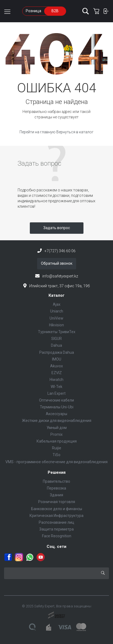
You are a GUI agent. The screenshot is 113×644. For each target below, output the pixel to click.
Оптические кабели (56, 400)
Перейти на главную (38, 132)
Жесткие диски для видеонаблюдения (57, 421)
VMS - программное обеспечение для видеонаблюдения (56, 462)
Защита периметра (56, 529)
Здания (56, 495)
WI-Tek (56, 387)
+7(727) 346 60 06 (60, 251)
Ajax (57, 304)
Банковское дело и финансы (57, 509)
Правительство (56, 481)
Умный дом (57, 428)
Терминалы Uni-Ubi (57, 407)
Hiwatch (56, 380)
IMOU (57, 359)
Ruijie (57, 448)
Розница (33, 11)
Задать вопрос (57, 228)
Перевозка (56, 488)
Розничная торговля (57, 502)
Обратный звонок (57, 263)
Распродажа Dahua (57, 352)
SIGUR (56, 339)
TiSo (56, 455)
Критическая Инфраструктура (56, 516)
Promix (56, 434)
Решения (57, 472)
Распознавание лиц (56, 522)
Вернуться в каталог (75, 132)
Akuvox (56, 366)
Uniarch (57, 311)
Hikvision (56, 325)
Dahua (56, 345)
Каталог (56, 295)
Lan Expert (56, 393)
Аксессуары (56, 414)
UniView (56, 318)
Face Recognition (57, 536)
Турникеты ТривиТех (57, 332)
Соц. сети (56, 547)
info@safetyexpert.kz (60, 276)
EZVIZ (57, 373)
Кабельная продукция (57, 441)
